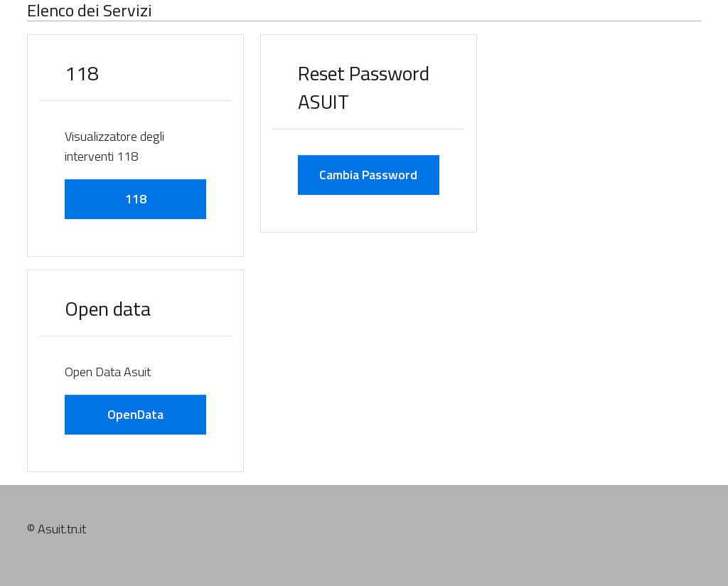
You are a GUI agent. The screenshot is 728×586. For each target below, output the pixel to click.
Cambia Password (368, 175)
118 (136, 199)
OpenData (135, 414)
